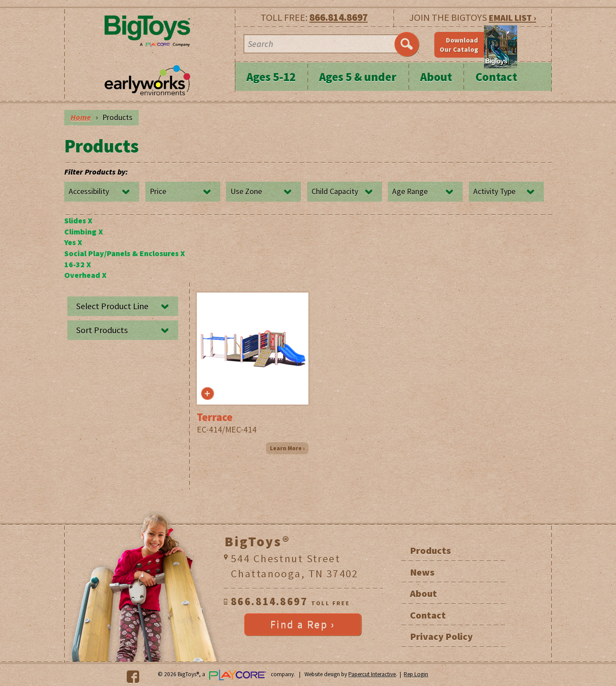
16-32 (78, 265)
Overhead (85, 275)
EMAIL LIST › (513, 18)
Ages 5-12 (271, 77)
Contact (496, 77)
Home (81, 117)
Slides (78, 221)
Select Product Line (112, 306)
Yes (73, 242)
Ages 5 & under (358, 77)
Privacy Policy (441, 636)
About (436, 77)
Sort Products (102, 330)
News (422, 572)
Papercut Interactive (372, 674)
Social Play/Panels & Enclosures (125, 253)
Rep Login (416, 674)
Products (430, 550)
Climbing (84, 232)
